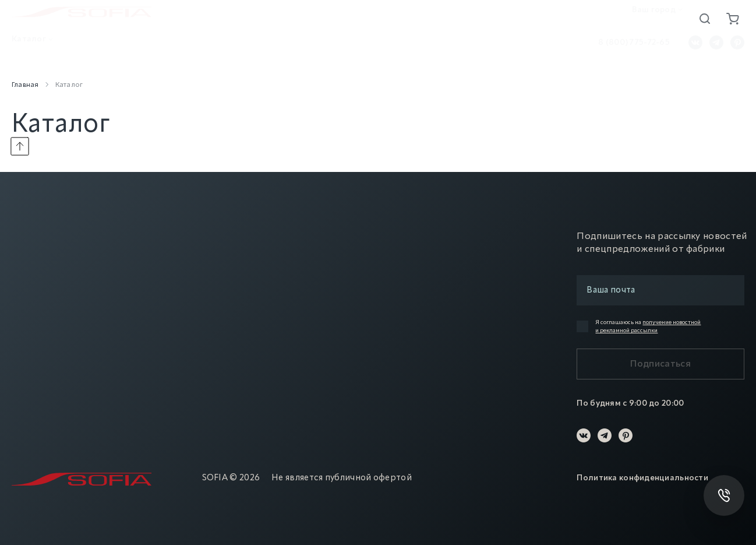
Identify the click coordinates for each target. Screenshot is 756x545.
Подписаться (660, 364)
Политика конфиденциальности (642, 478)
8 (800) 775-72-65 (634, 47)
